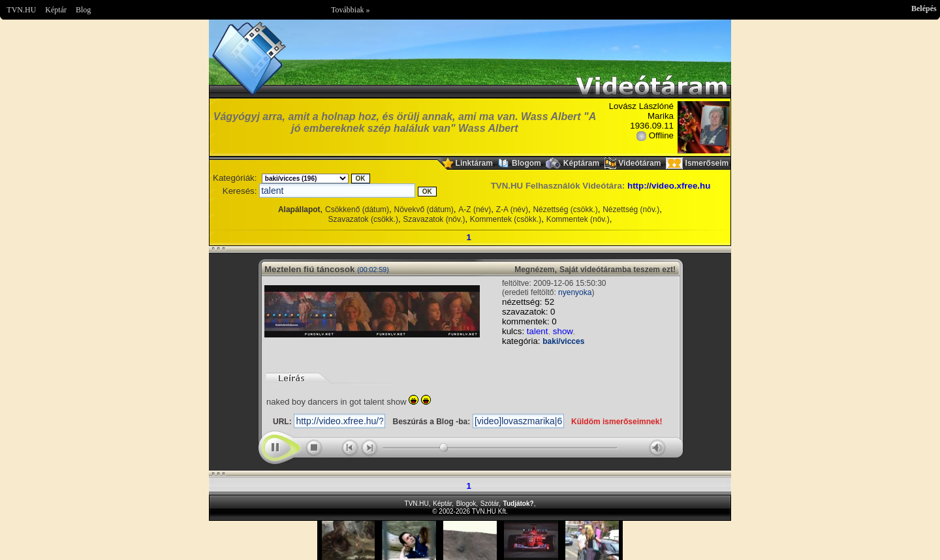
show (563, 331)
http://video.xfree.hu (669, 186)
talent (538, 331)
